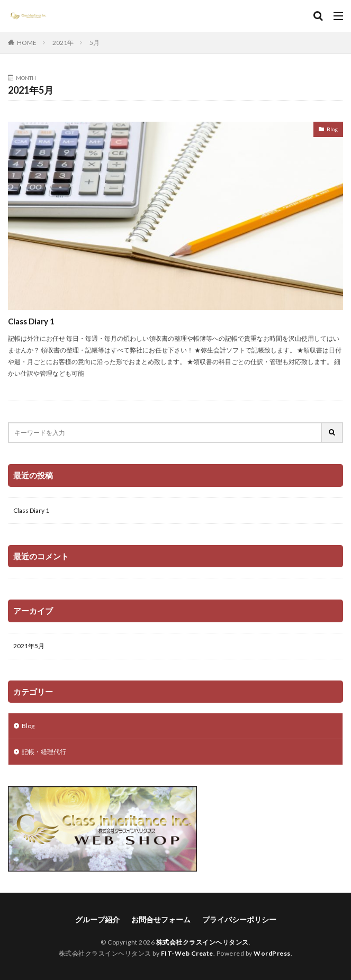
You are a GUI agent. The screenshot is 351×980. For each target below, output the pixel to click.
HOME (27, 43)
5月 (94, 43)
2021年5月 (29, 646)
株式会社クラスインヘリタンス (202, 942)
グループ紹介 (97, 919)
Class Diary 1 (31, 321)
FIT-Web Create (187, 953)
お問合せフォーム (161, 919)
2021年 (63, 43)
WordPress (272, 953)
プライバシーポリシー (239, 919)
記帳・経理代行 (44, 752)
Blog (332, 129)
